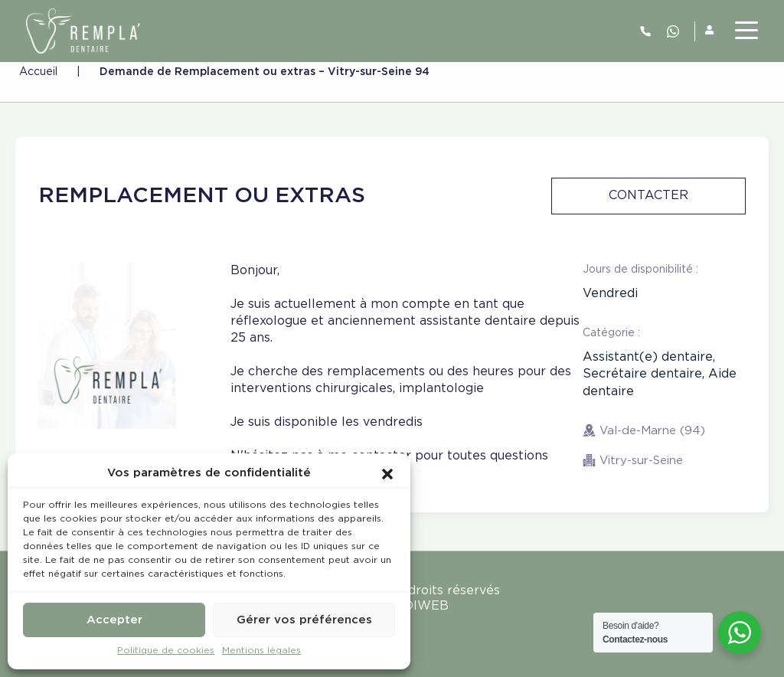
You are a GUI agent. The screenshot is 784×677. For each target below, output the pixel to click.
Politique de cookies (166, 651)
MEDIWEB (416, 606)
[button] (387, 473)
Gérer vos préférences (304, 620)
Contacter (648, 196)
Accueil (38, 72)
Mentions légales (261, 651)
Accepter (114, 620)
